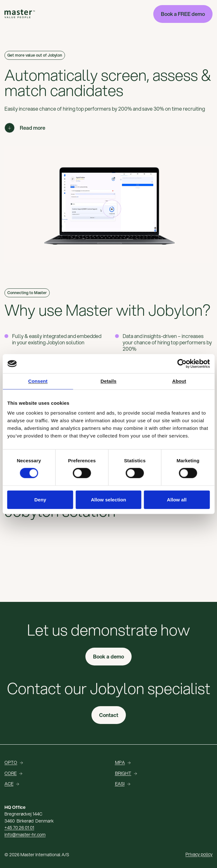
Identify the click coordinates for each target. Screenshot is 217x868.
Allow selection (108, 499)
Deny (40, 499)
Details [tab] (109, 381)
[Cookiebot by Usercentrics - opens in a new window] (182, 364)
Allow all (177, 499)
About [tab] (179, 381)
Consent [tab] (38, 381)
